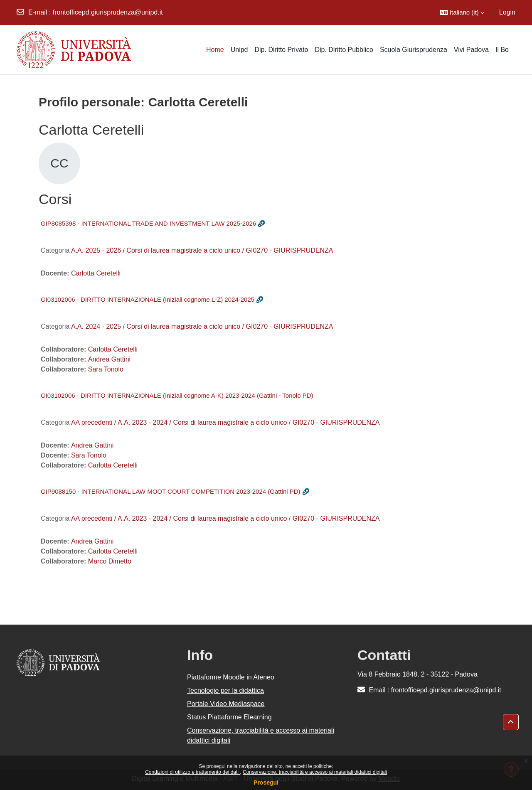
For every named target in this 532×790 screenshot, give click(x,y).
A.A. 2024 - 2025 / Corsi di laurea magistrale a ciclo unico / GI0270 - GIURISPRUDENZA (202, 326)
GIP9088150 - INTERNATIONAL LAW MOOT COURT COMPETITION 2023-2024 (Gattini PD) (171, 491)
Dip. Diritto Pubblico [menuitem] (344, 50)
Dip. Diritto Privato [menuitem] (281, 50)
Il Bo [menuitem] (502, 50)
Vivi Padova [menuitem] (471, 50)
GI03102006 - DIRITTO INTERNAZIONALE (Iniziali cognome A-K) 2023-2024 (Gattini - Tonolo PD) (177, 395)
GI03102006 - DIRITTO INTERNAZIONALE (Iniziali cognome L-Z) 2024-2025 (148, 299)
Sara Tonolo (106, 369)
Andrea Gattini (109, 359)
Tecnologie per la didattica (225, 690)
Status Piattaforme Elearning (229, 717)
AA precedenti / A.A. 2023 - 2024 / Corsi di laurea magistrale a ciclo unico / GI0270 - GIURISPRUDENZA (225, 422)
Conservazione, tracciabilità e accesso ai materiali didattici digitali (315, 772)
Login (507, 12)
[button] (462, 12)
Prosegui (266, 783)
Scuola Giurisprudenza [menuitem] (414, 50)
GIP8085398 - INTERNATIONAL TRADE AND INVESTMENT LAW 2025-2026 (148, 223)
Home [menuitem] (215, 50)
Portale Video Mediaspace (226, 704)
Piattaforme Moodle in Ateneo (231, 677)
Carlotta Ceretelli (96, 273)
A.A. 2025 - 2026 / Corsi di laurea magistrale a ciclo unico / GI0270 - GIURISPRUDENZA (202, 250)
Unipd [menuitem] (239, 50)
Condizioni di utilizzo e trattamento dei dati (192, 772)
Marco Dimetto (110, 561)
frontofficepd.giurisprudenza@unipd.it (108, 12)
